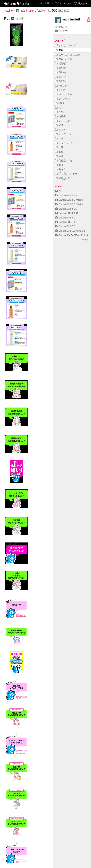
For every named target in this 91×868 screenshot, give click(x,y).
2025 (59, 112)
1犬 (59, 108)
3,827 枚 (61, 27)
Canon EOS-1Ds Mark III (70, 231)
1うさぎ (61, 86)
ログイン (57, 3)
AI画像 (60, 116)
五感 (59, 152)
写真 (59, 156)
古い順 (20, 18)
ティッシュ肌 (64, 143)
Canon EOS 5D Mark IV (70, 204)
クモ (59, 138)
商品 (59, 165)
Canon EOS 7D (65, 226)
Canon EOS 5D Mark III (69, 200)
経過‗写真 (62, 178)
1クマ (60, 90)
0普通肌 (61, 72)
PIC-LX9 (61, 31)
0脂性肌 (61, 81)
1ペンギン (62, 99)
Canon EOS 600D (66, 213)
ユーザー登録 (42, 3)
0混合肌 (61, 77)
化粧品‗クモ (64, 161)
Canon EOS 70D (66, 222)
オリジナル (63, 134)
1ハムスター (64, 94)
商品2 (60, 169)
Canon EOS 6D (65, 218)
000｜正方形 (64, 59)
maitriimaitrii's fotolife (30, 11)
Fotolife (8, 11)
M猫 (59, 125)
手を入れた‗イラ (66, 174)
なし (59, 191)
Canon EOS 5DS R (67, 209)
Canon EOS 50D (66, 195)
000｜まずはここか (67, 55)
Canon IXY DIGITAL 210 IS (71, 235)
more (86, 240)
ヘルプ (68, 3)
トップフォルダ (65, 46)
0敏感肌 (61, 68)
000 (59, 50)
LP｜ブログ (63, 121)
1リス (60, 103)
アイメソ (62, 130)
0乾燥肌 (61, 64)
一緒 (59, 147)
